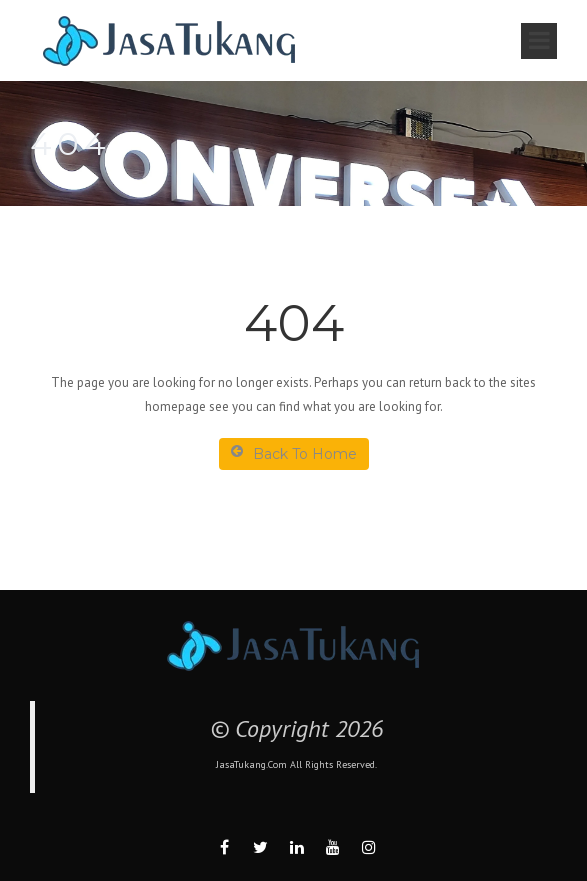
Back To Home (294, 453)
